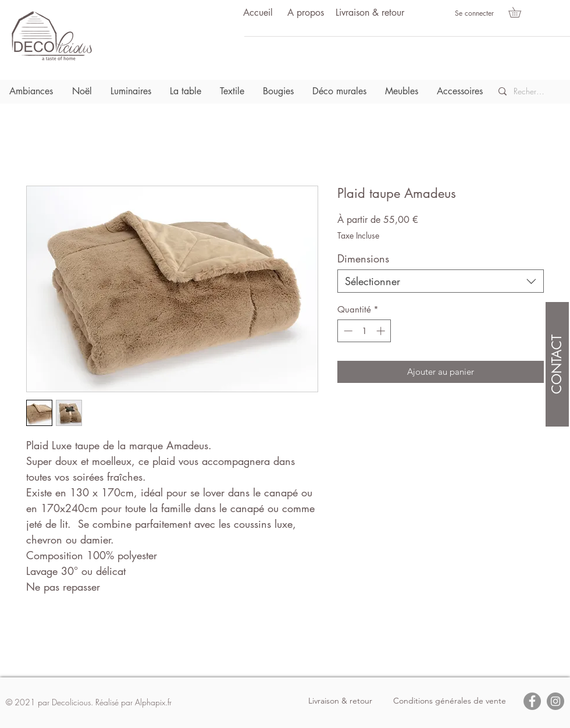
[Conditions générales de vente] (450, 701)
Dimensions (363, 258)
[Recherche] (530, 91)
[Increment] (382, 331)
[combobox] (441, 281)
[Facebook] (532, 701)
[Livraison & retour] (370, 13)
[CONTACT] (557, 364)
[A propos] (305, 13)
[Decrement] (347, 331)
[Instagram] (555, 701)
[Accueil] (258, 13)
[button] (520, 12)
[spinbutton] (364, 331)
